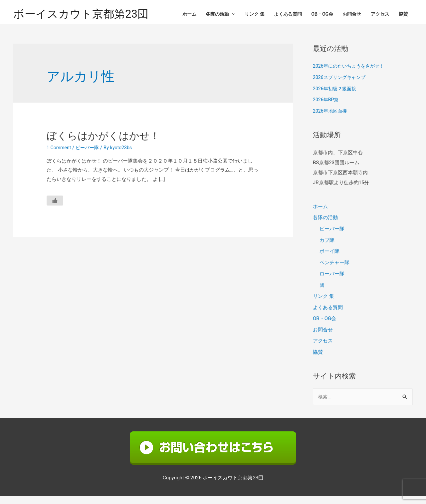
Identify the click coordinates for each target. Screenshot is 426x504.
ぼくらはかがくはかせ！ (103, 142)
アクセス (378, 15)
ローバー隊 (332, 281)
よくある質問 (280, 15)
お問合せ (348, 15)
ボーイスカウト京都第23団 (85, 15)
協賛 (403, 15)
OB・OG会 (316, 15)
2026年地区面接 (331, 118)
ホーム (175, 15)
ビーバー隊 (90, 154)
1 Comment (60, 154)
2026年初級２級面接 (336, 95)
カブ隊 (327, 247)
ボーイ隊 (329, 258)
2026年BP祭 (327, 107)
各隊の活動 (205, 15)
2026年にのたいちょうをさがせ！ (351, 73)
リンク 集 (244, 15)
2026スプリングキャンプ (341, 84)
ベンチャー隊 (334, 269)
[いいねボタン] (55, 207)
